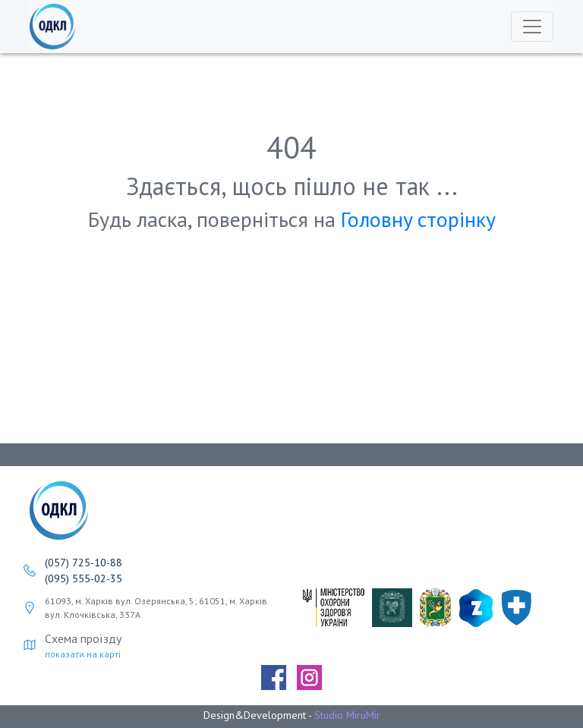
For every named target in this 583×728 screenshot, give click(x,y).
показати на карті (83, 654)
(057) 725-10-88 (84, 563)
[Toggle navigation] (532, 27)
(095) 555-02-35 (84, 578)
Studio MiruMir (347, 715)
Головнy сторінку (418, 219)
